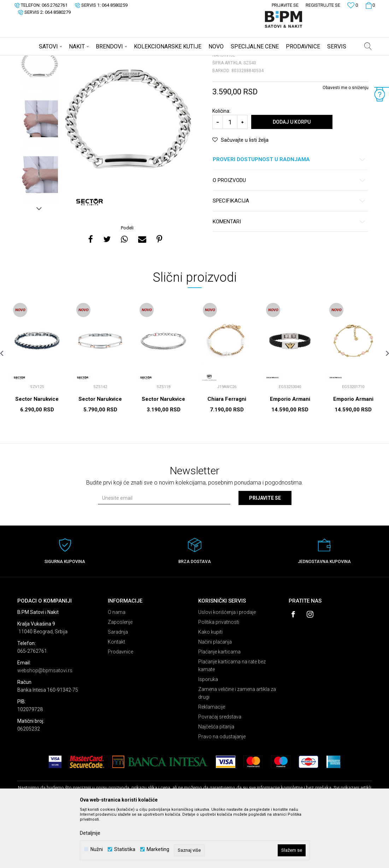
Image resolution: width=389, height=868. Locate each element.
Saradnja (118, 687)
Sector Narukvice (37, 454)
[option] (40, 118)
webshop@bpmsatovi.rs (45, 726)
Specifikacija (289, 256)
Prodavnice (120, 707)
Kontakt (116, 697)
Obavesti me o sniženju (346, 143)
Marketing (158, 849)
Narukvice (107, 60)
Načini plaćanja (215, 697)
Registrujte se (323, 5)
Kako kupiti (210, 687)
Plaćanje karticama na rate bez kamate (232, 721)
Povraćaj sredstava (220, 772)
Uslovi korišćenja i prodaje (227, 668)
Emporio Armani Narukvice (290, 458)
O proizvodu (289, 236)
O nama (117, 668)
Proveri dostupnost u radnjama (289, 215)
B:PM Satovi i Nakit (35, 60)
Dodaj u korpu (292, 177)
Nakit (87, 60)
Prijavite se (265, 553)
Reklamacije (212, 762)
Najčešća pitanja (216, 782)
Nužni (97, 849)
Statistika (125, 849)
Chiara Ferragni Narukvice (227, 458)
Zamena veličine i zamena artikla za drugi (237, 749)
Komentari (289, 277)
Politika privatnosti (219, 678)
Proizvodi (68, 60)
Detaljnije (90, 833)
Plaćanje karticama (219, 707)
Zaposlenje (120, 678)
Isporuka (208, 735)
